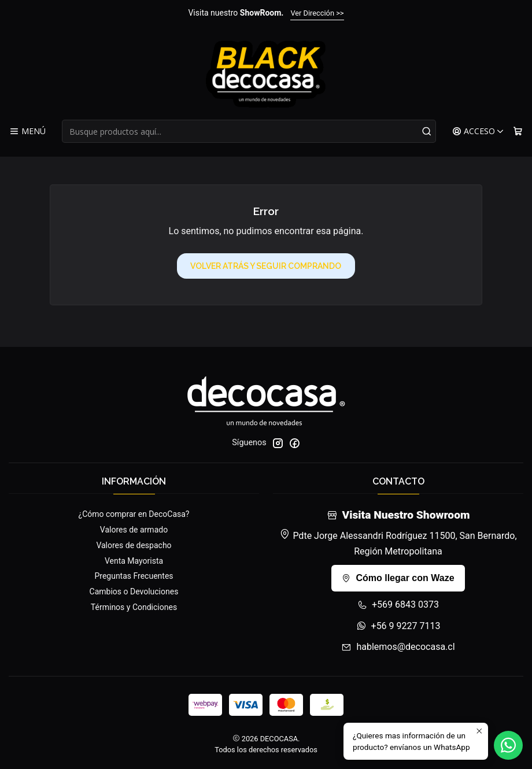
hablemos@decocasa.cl (398, 647)
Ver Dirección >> (317, 13)
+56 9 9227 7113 (398, 626)
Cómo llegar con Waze (398, 578)
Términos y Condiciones (134, 607)
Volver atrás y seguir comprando (266, 266)
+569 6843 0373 (398, 605)
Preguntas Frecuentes (134, 576)
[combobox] (249, 131)
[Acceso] (478, 132)
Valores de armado (134, 530)
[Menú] (27, 132)
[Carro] (518, 132)
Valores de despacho (134, 545)
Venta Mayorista (134, 561)
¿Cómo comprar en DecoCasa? (134, 514)
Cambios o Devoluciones (134, 591)
